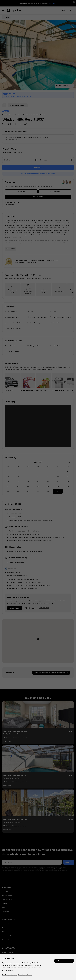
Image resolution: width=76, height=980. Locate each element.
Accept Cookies (64, 961)
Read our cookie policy (9, 975)
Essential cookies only (25, 975)
